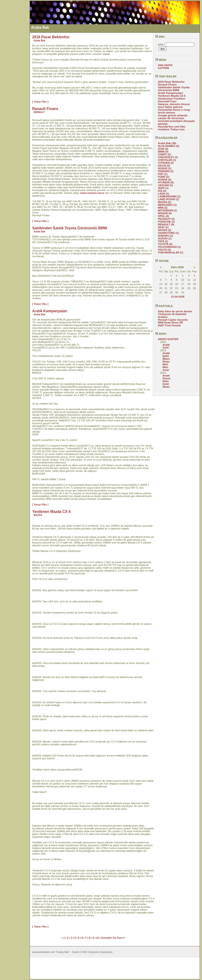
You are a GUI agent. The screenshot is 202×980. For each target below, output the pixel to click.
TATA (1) (163, 241)
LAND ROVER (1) (169, 199)
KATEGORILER (166, 138)
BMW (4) (163, 152)
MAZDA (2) (165, 202)
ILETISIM (163, 68)
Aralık (166, 345)
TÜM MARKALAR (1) (171, 252)
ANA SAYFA (165, 65)
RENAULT (39, 112)
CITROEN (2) (166, 163)
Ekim (166, 381)
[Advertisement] (15, 71)
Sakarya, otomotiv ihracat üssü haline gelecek (174, 106)
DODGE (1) (165, 168)
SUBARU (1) (165, 236)
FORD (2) (164, 177)
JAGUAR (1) (165, 185)
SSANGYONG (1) (168, 233)
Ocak (166, 370)
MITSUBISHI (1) (167, 210)
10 (98, 938)
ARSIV (161, 334)
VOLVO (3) (164, 250)
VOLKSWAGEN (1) (169, 247)
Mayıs (166, 359)
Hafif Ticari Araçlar (169, 325)
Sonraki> (107, 938)
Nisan (166, 362)
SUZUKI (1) (165, 238)
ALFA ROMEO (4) (169, 146)
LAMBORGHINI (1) (169, 196)
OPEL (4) (163, 216)
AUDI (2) (163, 149)
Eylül (166, 348)
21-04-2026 (178, 297)
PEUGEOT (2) (166, 219)
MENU (161, 60)
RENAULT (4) (166, 224)
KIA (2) (162, 191)
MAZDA (38, 515)
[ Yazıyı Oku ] (40, 102)
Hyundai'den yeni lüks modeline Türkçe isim (172, 128)
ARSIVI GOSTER (168, 339)
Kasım (167, 378)
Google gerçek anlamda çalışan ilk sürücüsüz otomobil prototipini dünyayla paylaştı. (176, 120)
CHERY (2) (164, 154)
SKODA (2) (165, 230)
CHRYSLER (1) (167, 160)
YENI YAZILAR (166, 76)
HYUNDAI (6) (166, 182)
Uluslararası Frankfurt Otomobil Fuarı (171, 100)
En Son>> (119, 938)
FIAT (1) (163, 174)
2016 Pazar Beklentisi (171, 82)
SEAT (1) (163, 227)
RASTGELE (164, 306)
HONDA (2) (165, 180)
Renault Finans (167, 85)
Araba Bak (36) (167, 143)
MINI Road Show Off (170, 323)
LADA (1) (163, 194)
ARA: (160, 37)
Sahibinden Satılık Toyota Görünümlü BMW (174, 89)
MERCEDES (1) (167, 205)
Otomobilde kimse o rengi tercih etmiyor (174, 111)
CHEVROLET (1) (168, 157)
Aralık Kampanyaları (171, 93)
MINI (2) (163, 208)
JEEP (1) (163, 188)
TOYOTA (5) (165, 244)
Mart (165, 364)
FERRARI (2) (166, 171)
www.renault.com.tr (92, 193)
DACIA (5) (164, 166)
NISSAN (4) (165, 213)
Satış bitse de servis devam (175, 311)
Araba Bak (39, 41)
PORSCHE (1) (166, 222)
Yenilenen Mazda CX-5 (172, 96)
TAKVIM (162, 261)
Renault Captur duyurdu (173, 320)
